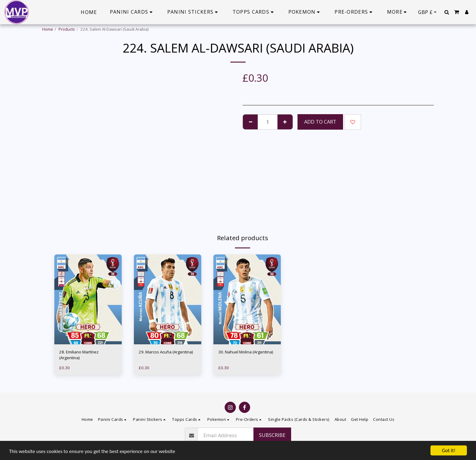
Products (67, 29)
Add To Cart (320, 122)
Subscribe (272, 435)
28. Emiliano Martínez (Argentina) (79, 355)
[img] (88, 299)
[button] (447, 12)
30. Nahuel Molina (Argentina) (246, 352)
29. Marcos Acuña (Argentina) (166, 352)
